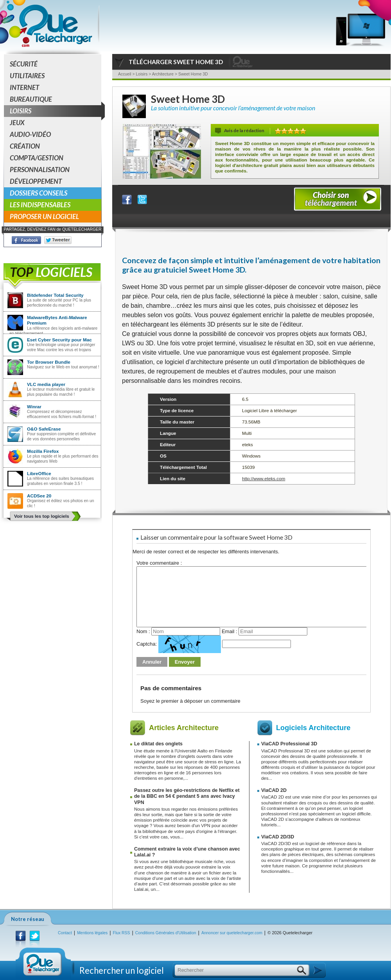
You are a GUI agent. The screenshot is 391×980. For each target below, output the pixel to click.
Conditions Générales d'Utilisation (166, 933)
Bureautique (31, 99)
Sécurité (24, 64)
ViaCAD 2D (274, 790)
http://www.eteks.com (264, 478)
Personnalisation (40, 170)
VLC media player (46, 384)
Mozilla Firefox (43, 451)
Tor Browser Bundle (49, 362)
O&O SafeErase (44, 429)
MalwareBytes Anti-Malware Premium (57, 320)
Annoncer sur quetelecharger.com (232, 933)
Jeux (17, 123)
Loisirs (56, 111)
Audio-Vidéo (30, 134)
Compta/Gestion (37, 158)
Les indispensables (40, 205)
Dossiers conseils (39, 193)
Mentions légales (92, 933)
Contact (65, 933)
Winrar (34, 407)
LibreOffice (39, 473)
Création (25, 146)
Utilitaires (27, 76)
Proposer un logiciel (44, 216)
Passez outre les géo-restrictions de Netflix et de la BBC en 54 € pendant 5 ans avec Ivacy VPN (187, 796)
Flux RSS (122, 933)
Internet (24, 87)
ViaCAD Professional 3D (289, 744)
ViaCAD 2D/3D (278, 837)
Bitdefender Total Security (55, 295)
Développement (36, 181)
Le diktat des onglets (158, 744)
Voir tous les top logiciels (42, 516)
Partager (132, 198)
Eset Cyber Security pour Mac (59, 340)
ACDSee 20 (39, 496)
